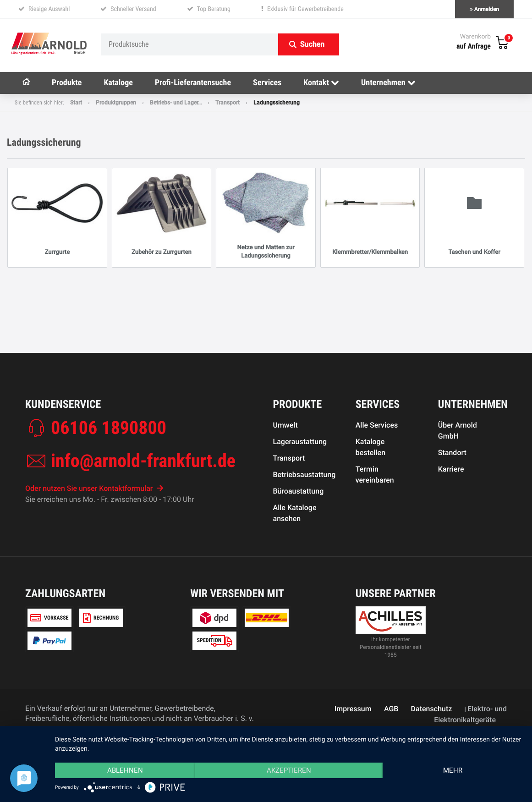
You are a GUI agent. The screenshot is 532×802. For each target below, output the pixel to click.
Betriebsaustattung (304, 475)
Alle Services (377, 425)
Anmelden (484, 9)
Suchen (312, 44)
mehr (453, 770)
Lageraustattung (300, 442)
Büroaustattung (299, 491)
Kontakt (321, 83)
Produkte (67, 83)
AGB (391, 709)
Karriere (451, 469)
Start (76, 103)
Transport (228, 103)
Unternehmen (388, 83)
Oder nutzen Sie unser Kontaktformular (94, 488)
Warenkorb (475, 37)
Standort (452, 453)
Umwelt (285, 425)
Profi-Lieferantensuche (193, 83)
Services (267, 83)
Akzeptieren (289, 770)
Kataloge (118, 83)
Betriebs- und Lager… (176, 103)
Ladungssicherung (277, 103)
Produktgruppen (116, 103)
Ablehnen (125, 770)
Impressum (353, 709)
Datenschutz (432, 709)
